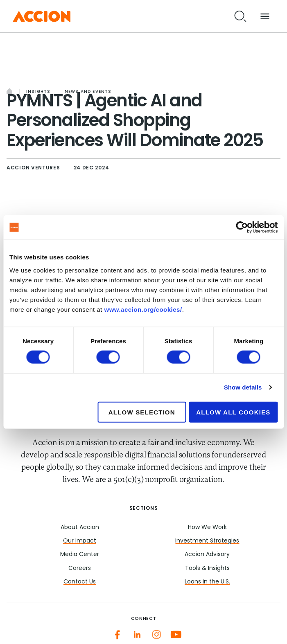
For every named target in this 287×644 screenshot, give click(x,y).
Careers (80, 569)
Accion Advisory (207, 555)
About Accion (80, 528)
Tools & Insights (207, 569)
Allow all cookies (233, 412)
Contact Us (80, 582)
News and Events (88, 92)
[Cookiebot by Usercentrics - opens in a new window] (242, 227)
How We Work (207, 528)
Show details (243, 387)
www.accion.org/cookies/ (143, 309)
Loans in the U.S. (207, 582)
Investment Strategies (207, 541)
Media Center (80, 555)
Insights (38, 92)
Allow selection (142, 412)
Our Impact (80, 541)
